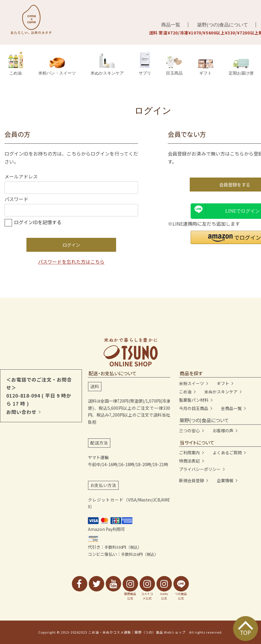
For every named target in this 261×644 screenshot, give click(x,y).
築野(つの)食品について (223, 25)
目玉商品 (174, 66)
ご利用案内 (189, 452)
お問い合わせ (21, 412)
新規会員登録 (192, 480)
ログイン (71, 245)
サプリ (145, 64)
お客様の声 (223, 431)
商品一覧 (171, 25)
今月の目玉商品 (194, 408)
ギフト (206, 67)
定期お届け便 (241, 67)
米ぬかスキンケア (107, 64)
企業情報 (225, 480)
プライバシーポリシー (200, 469)
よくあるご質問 (227, 452)
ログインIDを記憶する (38, 222)
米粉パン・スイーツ (57, 66)
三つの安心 (189, 431)
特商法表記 (189, 461)
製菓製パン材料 (194, 400)
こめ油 (15, 64)
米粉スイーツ (192, 383)
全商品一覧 (231, 408)
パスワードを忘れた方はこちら (71, 262)
